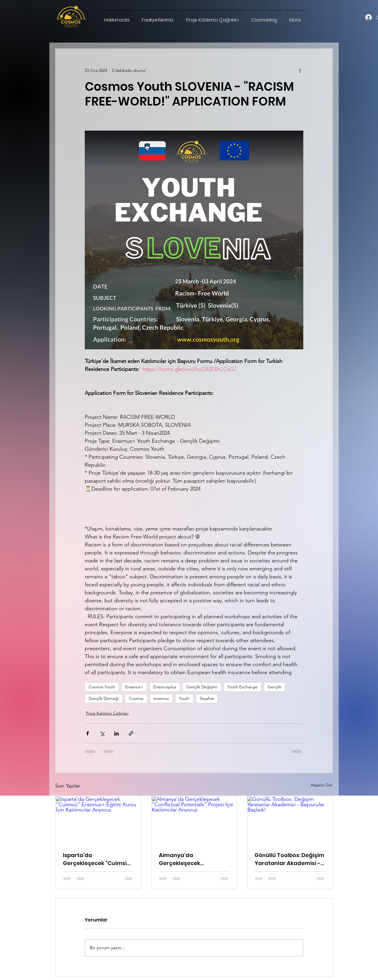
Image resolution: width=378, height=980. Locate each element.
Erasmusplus (165, 687)
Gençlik (274, 687)
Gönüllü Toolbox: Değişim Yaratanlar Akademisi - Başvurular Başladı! (289, 859)
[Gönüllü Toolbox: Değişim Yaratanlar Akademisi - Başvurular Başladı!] (290, 820)
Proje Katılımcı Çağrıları (107, 713)
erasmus (161, 698)
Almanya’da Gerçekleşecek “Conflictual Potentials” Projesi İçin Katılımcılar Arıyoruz (191, 859)
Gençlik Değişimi (202, 687)
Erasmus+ (134, 687)
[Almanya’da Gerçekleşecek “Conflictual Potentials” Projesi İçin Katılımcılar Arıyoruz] (194, 820)
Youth (184, 698)
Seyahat (207, 698)
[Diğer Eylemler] (300, 70)
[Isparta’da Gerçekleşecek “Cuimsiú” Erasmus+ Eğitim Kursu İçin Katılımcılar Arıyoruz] (98, 820)
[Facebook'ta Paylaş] (88, 733)
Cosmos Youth (102, 687)
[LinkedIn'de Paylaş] (117, 733)
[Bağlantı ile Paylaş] (131, 733)
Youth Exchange (242, 687)
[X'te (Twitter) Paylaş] (102, 733)
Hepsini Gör (322, 785)
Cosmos (136, 698)
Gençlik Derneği (104, 698)
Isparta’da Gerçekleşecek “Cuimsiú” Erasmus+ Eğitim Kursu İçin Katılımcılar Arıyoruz (98, 859)
